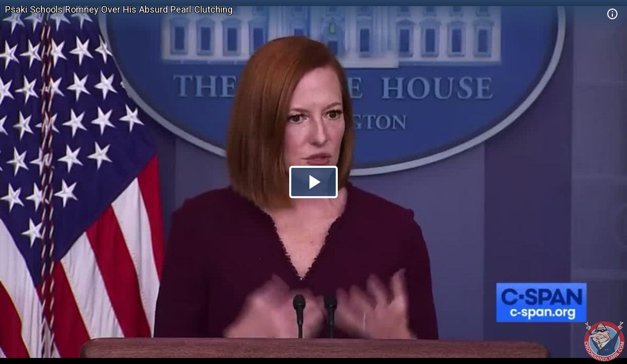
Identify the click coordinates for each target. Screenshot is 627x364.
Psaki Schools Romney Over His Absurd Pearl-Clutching (119, 9)
